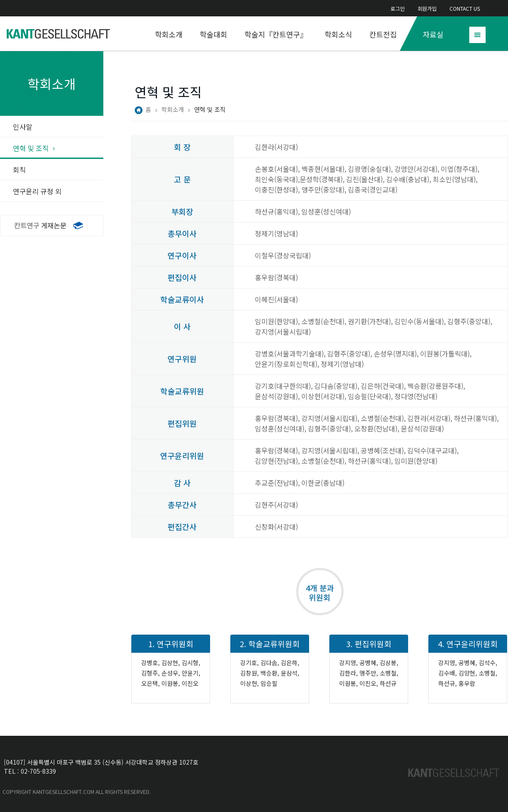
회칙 (19, 170)
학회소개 (169, 34)
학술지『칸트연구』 (276, 34)
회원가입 (427, 8)
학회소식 (338, 34)
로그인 (398, 8)
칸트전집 (383, 34)
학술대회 (214, 34)
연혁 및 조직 (31, 148)
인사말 (23, 127)
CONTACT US (465, 8)
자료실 (433, 34)
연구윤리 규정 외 (37, 191)
